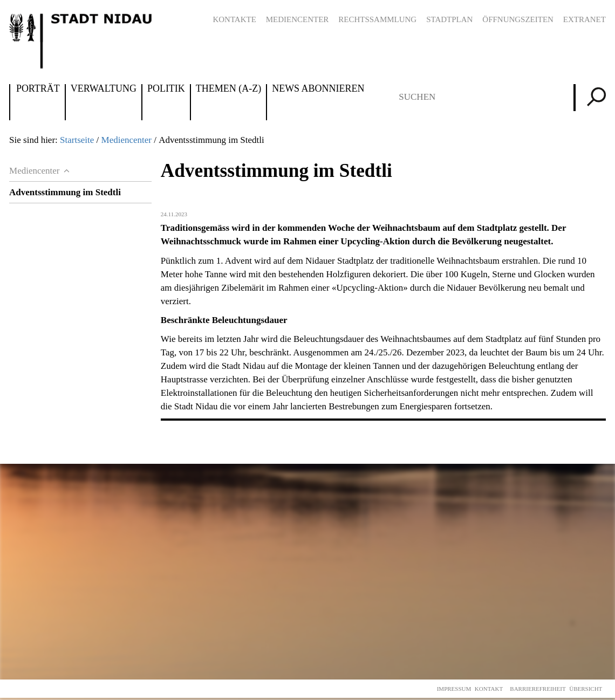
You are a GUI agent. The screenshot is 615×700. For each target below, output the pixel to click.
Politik (166, 89)
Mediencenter (298, 19)
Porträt (38, 89)
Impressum (454, 689)
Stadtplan (449, 19)
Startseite (77, 140)
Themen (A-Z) (228, 89)
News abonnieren (318, 89)
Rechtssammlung (377, 19)
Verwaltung (104, 89)
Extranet (585, 19)
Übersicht (586, 689)
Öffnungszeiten (518, 19)
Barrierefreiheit (538, 689)
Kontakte (234, 19)
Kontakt (489, 689)
